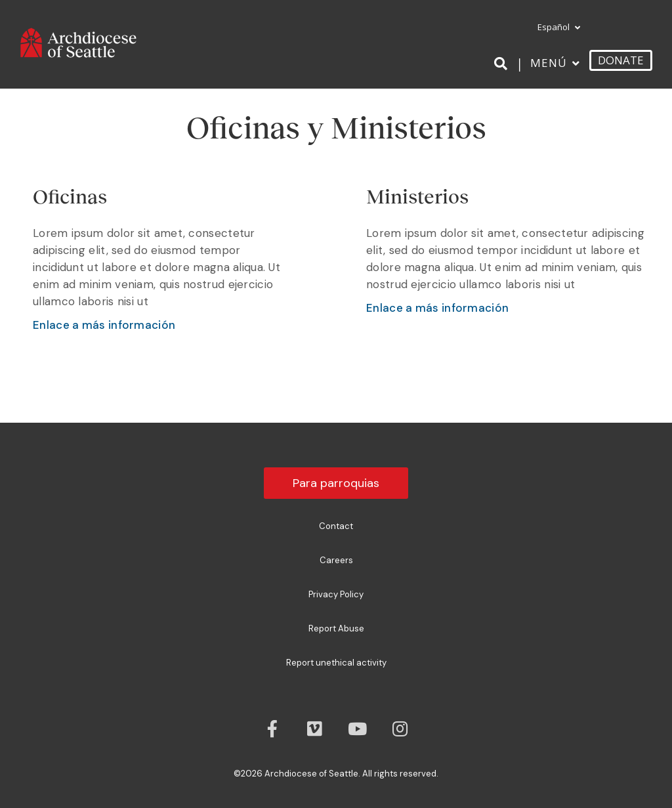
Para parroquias (336, 483)
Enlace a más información (104, 325)
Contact (336, 526)
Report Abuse (336, 628)
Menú (549, 63)
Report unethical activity (336, 663)
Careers (336, 560)
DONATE (621, 60)
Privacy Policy (336, 594)
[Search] (503, 64)
